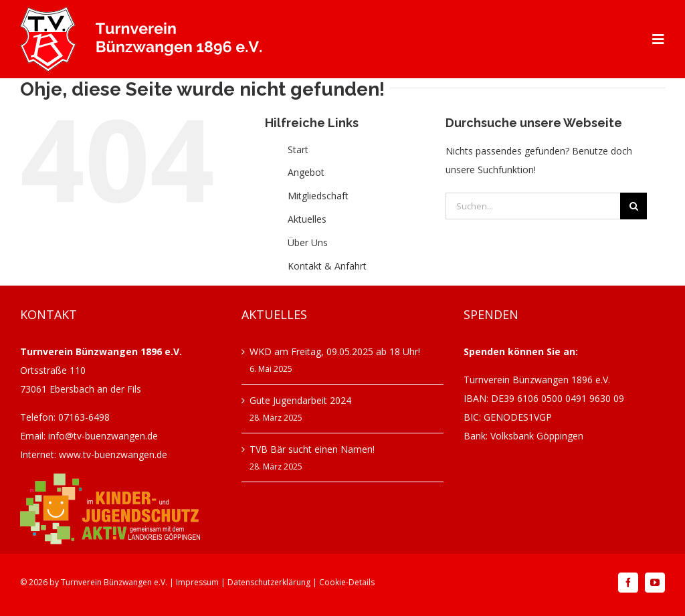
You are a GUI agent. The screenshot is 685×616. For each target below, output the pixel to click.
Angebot (306, 172)
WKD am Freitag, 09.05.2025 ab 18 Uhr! (335, 351)
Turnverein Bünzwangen (106, 582)
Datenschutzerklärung (269, 582)
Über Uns (308, 242)
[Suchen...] (533, 206)
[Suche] (633, 206)
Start (298, 149)
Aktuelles (307, 219)
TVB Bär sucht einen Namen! (312, 449)
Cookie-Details (347, 582)
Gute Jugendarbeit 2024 (300, 400)
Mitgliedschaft (318, 196)
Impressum (197, 582)
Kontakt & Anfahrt (327, 266)
